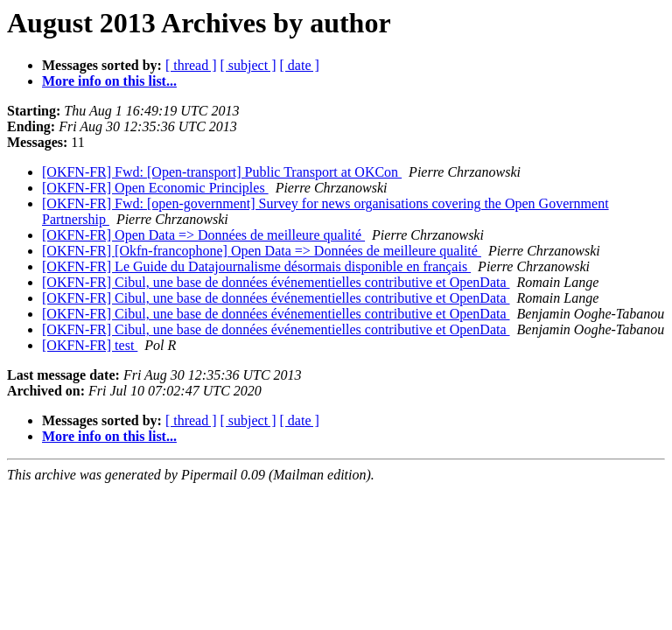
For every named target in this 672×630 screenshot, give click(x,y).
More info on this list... (109, 81)
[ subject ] (248, 65)
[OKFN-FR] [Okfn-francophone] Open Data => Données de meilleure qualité (262, 251)
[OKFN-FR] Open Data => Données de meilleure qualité (203, 235)
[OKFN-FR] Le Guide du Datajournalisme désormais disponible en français (256, 266)
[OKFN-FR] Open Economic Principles (155, 188)
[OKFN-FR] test (90, 345)
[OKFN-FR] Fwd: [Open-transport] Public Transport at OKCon (222, 172)
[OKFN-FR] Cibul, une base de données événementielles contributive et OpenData (276, 282)
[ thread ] (191, 65)
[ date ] (300, 65)
